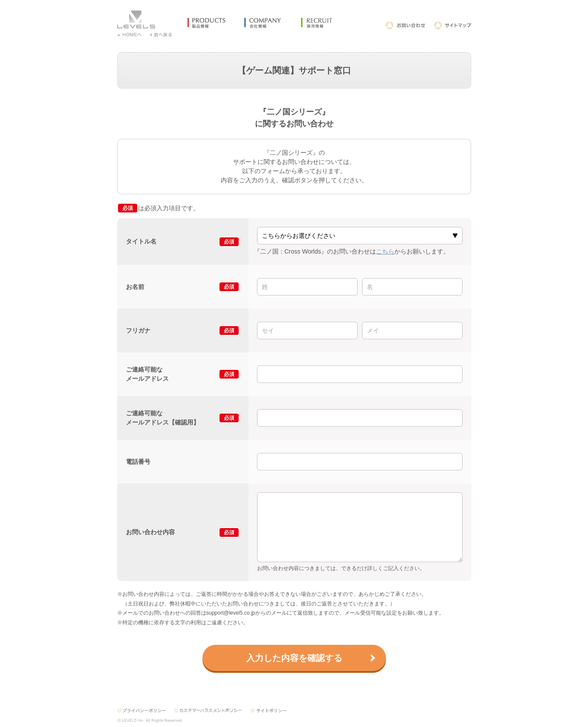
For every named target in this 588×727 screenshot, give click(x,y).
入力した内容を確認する (294, 658)
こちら (385, 251)
